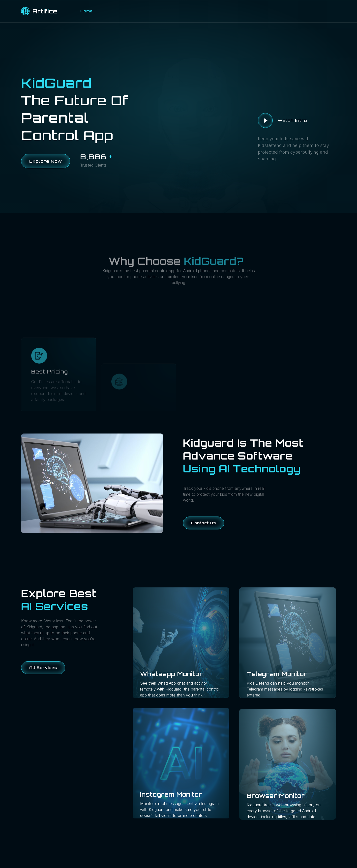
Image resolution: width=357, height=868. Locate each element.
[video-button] (265, 120)
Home (87, 11)
